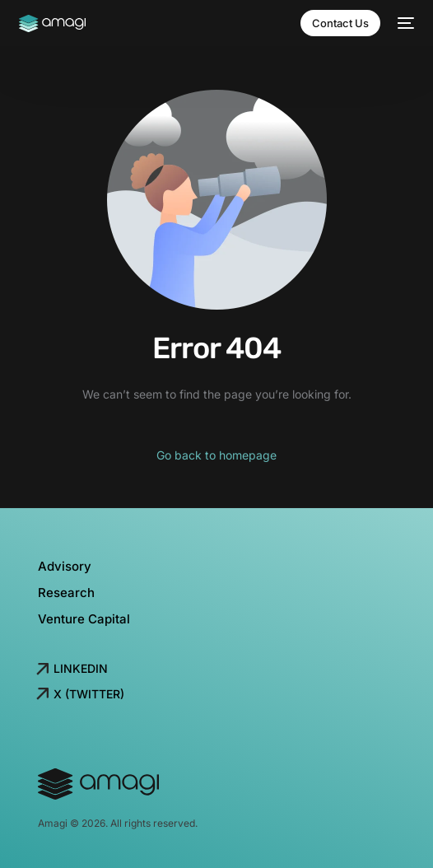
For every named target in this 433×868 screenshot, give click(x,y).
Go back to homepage (216, 455)
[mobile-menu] (405, 23)
